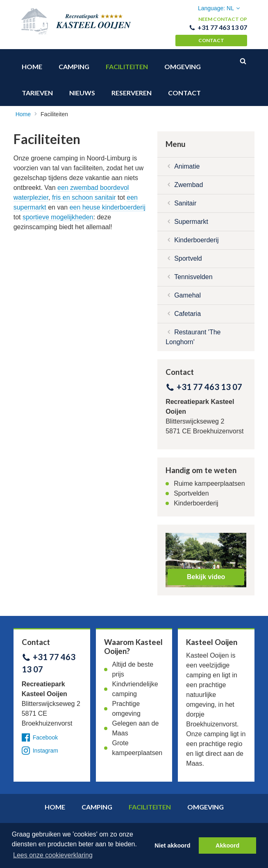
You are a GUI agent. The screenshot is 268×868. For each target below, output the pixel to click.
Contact (211, 40)
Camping (74, 62)
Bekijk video (206, 572)
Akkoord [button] (227, 845)
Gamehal (187, 290)
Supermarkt (191, 217)
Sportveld (188, 254)
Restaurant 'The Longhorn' (193, 332)
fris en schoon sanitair (84, 193)
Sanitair (185, 198)
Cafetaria (187, 309)
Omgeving (183, 62)
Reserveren (132, 88)
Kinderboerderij (196, 235)
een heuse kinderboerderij (108, 202)
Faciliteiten (127, 62)
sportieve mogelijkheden (58, 212)
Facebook (40, 733)
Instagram (40, 746)
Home (32, 62)
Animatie (187, 161)
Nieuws (82, 88)
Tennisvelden (193, 272)
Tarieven (37, 88)
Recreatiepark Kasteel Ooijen (76, 25)
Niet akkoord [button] (172, 845)
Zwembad (189, 180)
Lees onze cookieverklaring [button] (53, 855)
